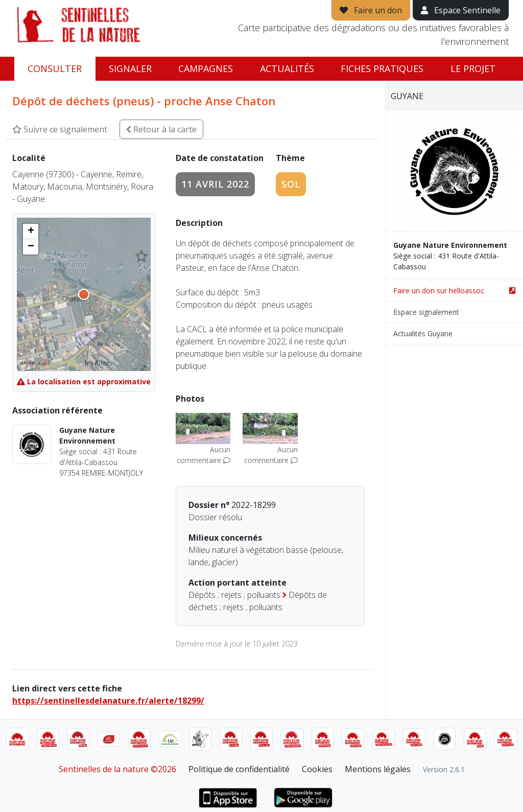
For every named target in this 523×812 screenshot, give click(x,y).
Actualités (287, 68)
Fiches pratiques (382, 68)
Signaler (130, 68)
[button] (31, 231)
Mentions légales (378, 769)
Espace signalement (426, 312)
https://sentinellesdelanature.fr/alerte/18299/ (108, 701)
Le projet (473, 68)
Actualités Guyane (423, 333)
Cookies (317, 769)
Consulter (55, 68)
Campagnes (206, 68)
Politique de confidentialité (239, 769)
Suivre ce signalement (60, 129)
